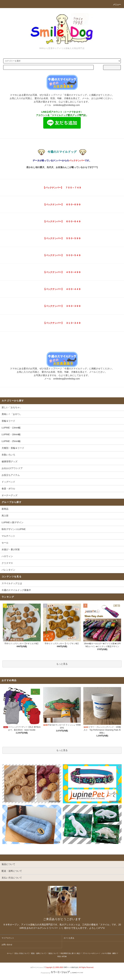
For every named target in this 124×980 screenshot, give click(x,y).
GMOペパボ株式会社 (71, 967)
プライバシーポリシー (91, 953)
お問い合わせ (7, 945)
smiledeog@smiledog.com (67, 105)
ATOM (64, 957)
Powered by (62, 973)
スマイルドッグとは (12, 583)
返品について (53, 953)
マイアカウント (8, 938)
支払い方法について (22, 953)
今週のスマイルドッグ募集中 (16, 590)
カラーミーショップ (38, 967)
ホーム (9, 953)
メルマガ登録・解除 (108, 953)
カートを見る (69, 938)
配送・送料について (39, 953)
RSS (59, 957)
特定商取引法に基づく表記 (70, 953)
